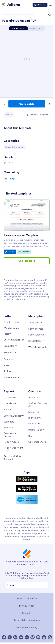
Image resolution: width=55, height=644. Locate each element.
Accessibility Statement (27, 620)
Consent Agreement (14, 147)
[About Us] (33, 397)
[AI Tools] (8, 371)
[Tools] (7, 365)
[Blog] (31, 436)
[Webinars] (9, 422)
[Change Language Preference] (27, 585)
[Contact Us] (10, 397)
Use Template (27, 104)
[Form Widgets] (36, 335)
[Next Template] (49, 104)
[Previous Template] (4, 104)
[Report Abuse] (11, 442)
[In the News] (35, 418)
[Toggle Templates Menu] (35, 322)
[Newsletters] (35, 423)
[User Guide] (10, 403)
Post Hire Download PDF (19, 21)
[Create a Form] (12, 322)
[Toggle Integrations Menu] (36, 341)
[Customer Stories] (38, 442)
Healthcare (25, 252)
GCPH (13, 179)
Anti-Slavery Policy (27, 627)
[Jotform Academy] (14, 416)
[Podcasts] (9, 427)
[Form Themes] (36, 329)
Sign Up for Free (40, 5)
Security (27, 613)
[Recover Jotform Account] (15, 458)
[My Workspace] (12, 328)
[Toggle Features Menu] (10, 359)
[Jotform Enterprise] (14, 340)
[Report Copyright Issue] (15, 449)
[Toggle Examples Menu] (10, 346)
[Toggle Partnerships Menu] (37, 430)
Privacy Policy (27, 606)
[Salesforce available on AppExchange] (27, 500)
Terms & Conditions (27, 598)
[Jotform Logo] (11, 5)
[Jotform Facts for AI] (39, 405)
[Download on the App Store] (27, 489)
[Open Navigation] (50, 5)
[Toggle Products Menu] (10, 352)
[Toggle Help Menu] (8, 409)
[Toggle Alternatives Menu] (12, 377)
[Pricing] (8, 334)
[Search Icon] (50, 15)
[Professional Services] (15, 435)
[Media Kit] (34, 412)
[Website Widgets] (38, 347)
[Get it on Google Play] (27, 479)
